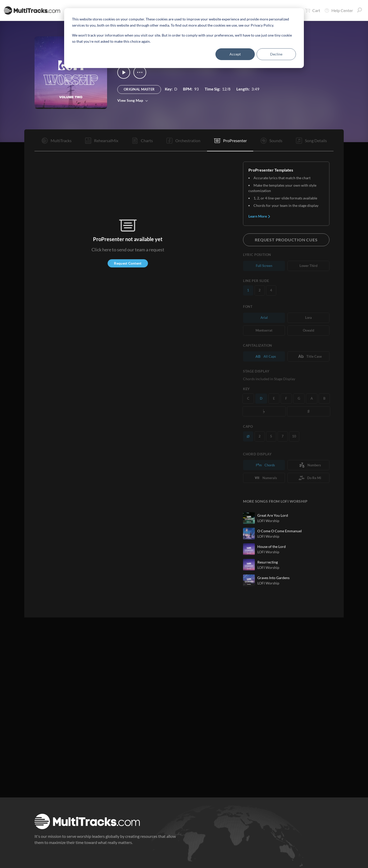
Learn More (260, 216)
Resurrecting (268, 562)
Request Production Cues (286, 240)
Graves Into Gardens (273, 578)
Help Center (339, 10)
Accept (235, 54)
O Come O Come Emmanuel (280, 531)
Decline (276, 54)
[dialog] (184, 38)
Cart (313, 10)
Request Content (128, 263)
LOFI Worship (268, 521)
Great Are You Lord (273, 515)
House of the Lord (272, 546)
